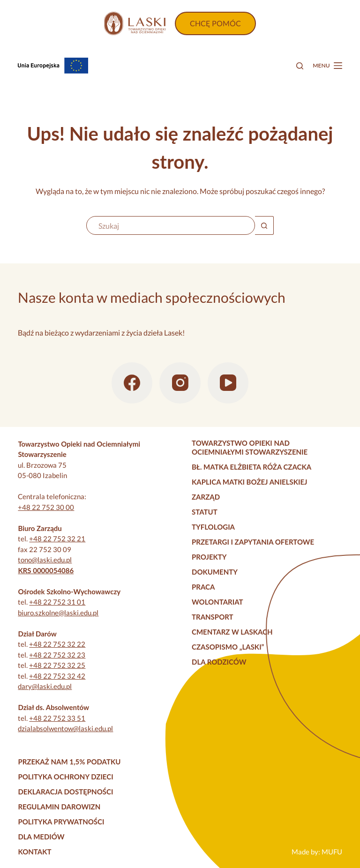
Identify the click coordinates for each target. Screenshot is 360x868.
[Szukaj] (300, 66)
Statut (205, 512)
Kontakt (34, 852)
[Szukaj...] (171, 225)
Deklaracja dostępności (65, 792)
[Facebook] (132, 383)
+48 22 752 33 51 (57, 718)
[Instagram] (180, 383)
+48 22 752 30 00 (46, 507)
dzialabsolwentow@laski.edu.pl (65, 728)
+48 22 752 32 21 (57, 539)
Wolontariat (217, 602)
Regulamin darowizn (59, 807)
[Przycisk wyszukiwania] (264, 225)
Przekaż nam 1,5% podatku (69, 762)
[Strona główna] (135, 23)
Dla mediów (41, 837)
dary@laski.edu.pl (45, 686)
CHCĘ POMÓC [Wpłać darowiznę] (215, 23)
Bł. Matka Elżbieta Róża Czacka (251, 467)
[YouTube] (228, 383)
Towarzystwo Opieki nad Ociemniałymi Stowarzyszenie (250, 448)
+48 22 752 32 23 (57, 655)
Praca (203, 587)
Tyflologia (213, 527)
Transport (213, 617)
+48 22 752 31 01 (57, 602)
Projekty (209, 557)
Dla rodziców (219, 662)
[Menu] (327, 66)
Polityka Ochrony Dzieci (65, 777)
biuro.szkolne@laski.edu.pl (58, 613)
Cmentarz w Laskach (232, 632)
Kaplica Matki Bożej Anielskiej (250, 482)
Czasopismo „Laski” (228, 647)
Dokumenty (215, 572)
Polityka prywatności (61, 822)
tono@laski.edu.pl (45, 560)
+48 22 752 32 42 (57, 676)
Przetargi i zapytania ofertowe (253, 542)
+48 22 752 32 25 (57, 665)
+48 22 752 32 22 (57, 644)
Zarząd (206, 497)
